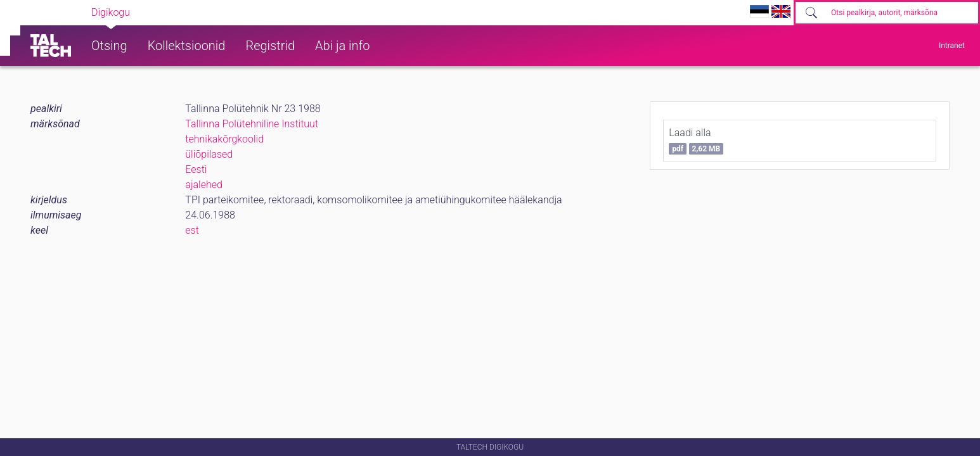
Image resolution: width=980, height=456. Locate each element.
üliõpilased (209, 154)
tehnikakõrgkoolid (224, 139)
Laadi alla (696, 141)
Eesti (196, 169)
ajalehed (204, 185)
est (192, 230)
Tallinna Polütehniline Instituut (252, 124)
